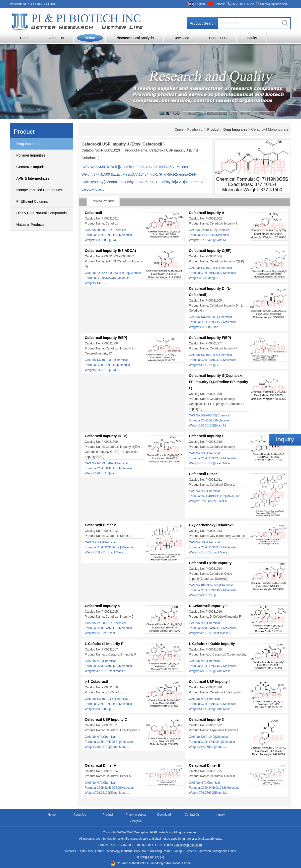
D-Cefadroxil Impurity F (208, 606)
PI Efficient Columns (32, 201)
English (200, 4)
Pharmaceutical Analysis (135, 38)
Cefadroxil (93, 213)
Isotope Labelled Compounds (39, 190)
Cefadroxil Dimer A (101, 765)
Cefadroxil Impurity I (206, 436)
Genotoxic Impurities (32, 167)
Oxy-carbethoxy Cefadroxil (211, 525)
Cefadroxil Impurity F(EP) (210, 338)
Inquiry (252, 38)
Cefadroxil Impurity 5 (102, 606)
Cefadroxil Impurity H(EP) (106, 436)
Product (90, 38)
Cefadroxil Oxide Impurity (210, 563)
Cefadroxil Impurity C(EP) (210, 251)
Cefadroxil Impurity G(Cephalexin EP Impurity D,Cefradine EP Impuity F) (218, 382)
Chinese (220, 4)
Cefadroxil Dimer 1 (204, 474)
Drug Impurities (28, 144)
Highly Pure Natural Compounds (42, 213)
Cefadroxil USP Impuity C (106, 719)
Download (181, 38)
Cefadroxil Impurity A (207, 213)
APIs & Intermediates (33, 178)
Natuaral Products (30, 225)
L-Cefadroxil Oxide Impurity (212, 644)
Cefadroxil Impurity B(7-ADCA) (110, 251)
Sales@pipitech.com (274, 4)
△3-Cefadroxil (96, 682)
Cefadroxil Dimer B (205, 765)
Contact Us (218, 38)
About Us (56, 38)
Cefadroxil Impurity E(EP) (106, 338)
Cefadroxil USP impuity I (209, 682)
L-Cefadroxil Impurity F (104, 644)
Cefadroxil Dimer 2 (100, 525)
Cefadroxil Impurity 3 (206, 719)
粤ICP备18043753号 (150, 857)
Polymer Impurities (31, 155)
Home (25, 38)
